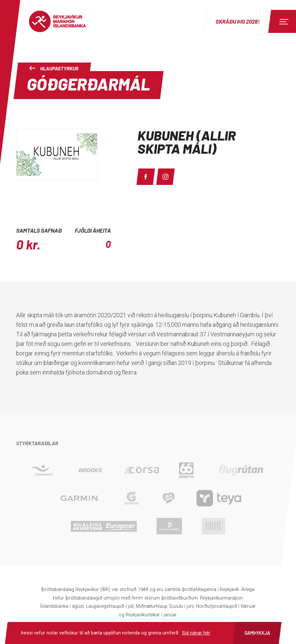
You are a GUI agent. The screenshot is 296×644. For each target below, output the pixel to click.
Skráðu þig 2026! (238, 21)
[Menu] (283, 21)
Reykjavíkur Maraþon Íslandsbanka (64, 21)
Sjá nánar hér (196, 633)
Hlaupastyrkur (54, 68)
